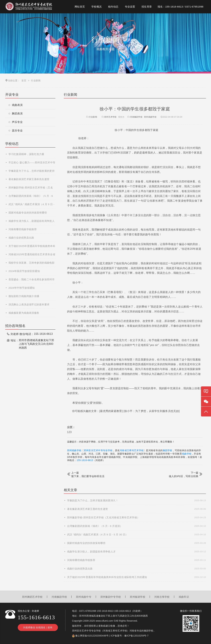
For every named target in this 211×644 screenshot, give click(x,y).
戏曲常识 (184, 597)
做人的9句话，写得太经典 (184, 476)
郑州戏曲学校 (150, 117)
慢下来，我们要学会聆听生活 (88, 476)
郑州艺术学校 (110, 117)
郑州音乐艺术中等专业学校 (98, 450)
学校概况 (96, 7)
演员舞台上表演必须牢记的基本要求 (29, 304)
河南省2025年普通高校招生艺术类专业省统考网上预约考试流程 (32, 256)
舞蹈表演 (16, 114)
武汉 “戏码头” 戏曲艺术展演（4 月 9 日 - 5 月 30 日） (31, 206)
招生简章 (147, 7)
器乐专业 (16, 131)
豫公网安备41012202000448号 (92, 636)
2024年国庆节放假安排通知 (24, 271)
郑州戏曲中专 (84, 597)
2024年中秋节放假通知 (22, 288)
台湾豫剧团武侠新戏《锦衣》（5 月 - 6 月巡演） (31, 197)
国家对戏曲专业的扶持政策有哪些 (28, 213)
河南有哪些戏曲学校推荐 (23, 229)
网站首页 (80, 7)
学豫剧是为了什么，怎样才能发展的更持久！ (32, 172)
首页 (24, 81)
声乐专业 (16, 122)
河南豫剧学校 (136, 117)
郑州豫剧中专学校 (111, 597)
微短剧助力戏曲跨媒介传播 (24, 296)
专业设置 (130, 7)
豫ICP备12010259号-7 (136, 636)
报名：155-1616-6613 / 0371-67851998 (181, 7)
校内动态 (113, 7)
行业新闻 (91, 117)
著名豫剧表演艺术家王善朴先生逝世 (29, 179)
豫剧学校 (168, 450)
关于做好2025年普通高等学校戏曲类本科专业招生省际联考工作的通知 (32, 247)
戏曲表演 (16, 105)
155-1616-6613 (85, 460)
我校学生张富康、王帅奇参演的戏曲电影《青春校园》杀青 (32, 264)
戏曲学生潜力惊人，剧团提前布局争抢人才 (32, 222)
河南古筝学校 (162, 597)
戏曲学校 (187, 454)
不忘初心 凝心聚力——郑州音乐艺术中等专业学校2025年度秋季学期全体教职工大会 (32, 164)
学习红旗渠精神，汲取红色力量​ (26, 154)
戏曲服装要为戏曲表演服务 (24, 313)
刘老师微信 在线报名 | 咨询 (38, 627)
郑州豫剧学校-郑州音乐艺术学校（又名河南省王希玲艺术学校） (31, 189)
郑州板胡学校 (138, 597)
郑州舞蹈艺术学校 (32, 597)
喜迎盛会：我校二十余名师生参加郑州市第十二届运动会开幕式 (32, 281)
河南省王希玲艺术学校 (132, 450)
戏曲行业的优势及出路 (21, 238)
